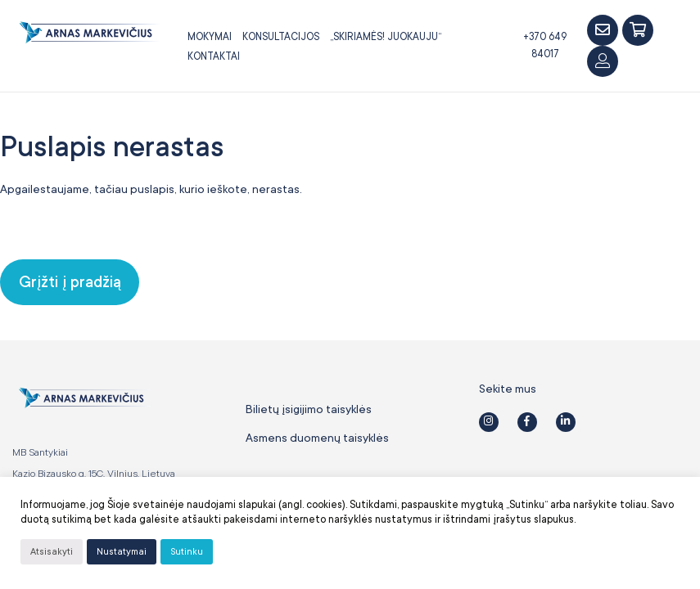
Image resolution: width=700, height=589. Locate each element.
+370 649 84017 (545, 45)
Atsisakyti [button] (52, 552)
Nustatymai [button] (122, 552)
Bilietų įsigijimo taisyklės (309, 409)
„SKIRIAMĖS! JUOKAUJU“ (386, 37)
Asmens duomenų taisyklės (317, 438)
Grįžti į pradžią (70, 282)
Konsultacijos (281, 37)
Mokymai (210, 37)
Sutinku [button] (187, 552)
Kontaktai (214, 56)
